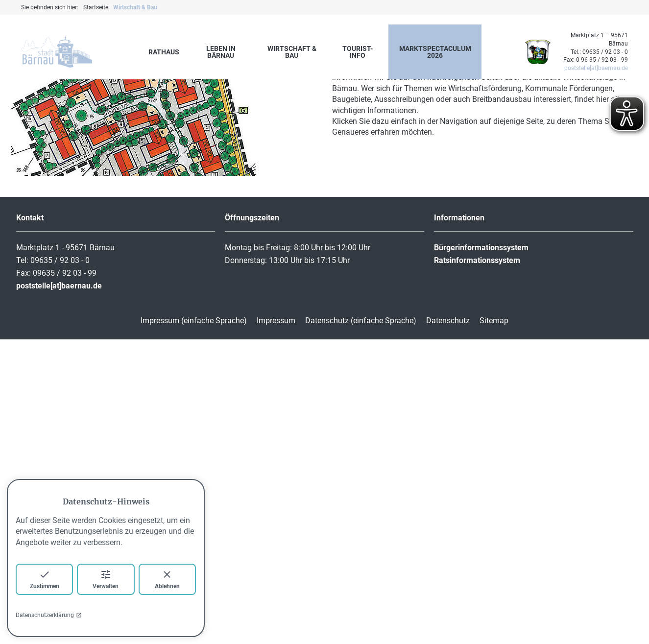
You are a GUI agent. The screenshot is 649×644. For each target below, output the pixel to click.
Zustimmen (45, 579)
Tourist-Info (358, 52)
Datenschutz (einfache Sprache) (361, 625)
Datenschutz (448, 625)
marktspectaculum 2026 (435, 52)
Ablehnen (167, 579)
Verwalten (106, 579)
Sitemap (494, 625)
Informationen (459, 522)
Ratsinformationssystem (477, 565)
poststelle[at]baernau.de (596, 68)
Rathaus (164, 52)
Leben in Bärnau (221, 52)
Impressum (276, 625)
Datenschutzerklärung (49, 615)
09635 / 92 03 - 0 (605, 52)
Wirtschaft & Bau (292, 52)
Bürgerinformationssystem (481, 552)
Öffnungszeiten (252, 522)
